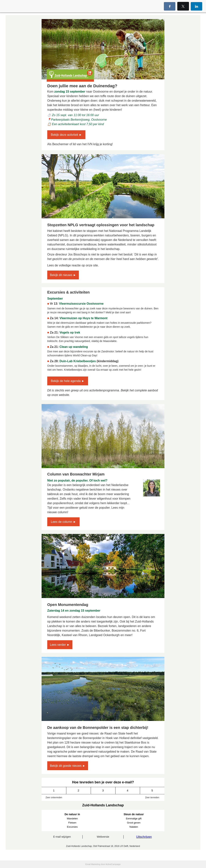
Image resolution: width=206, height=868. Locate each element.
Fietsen (72, 823)
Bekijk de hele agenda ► (68, 381)
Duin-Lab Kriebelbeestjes (78, 361)
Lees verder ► (60, 645)
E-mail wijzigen (62, 837)
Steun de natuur (134, 814)
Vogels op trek (70, 332)
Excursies (72, 827)
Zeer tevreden (152, 797)
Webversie (103, 837)
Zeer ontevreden (54, 797)
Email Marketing (93, 864)
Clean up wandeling (74, 347)
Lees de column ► (63, 522)
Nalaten (134, 827)
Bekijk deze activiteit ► (66, 135)
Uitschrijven (144, 837)
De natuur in (72, 814)
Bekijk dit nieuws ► (63, 275)
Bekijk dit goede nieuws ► (68, 766)
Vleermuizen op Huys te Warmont (84, 318)
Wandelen (72, 819)
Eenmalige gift (134, 819)
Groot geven (134, 823)
